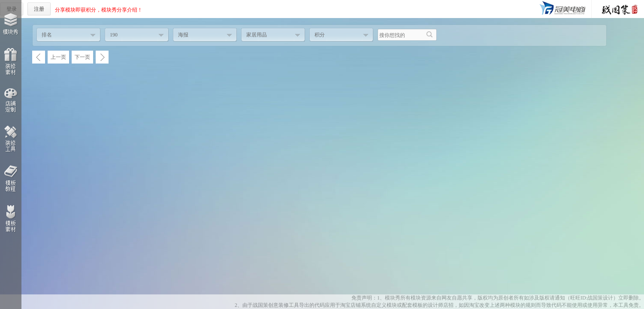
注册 (39, 9)
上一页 (58, 57)
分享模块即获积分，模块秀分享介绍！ (99, 10)
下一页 (82, 57)
